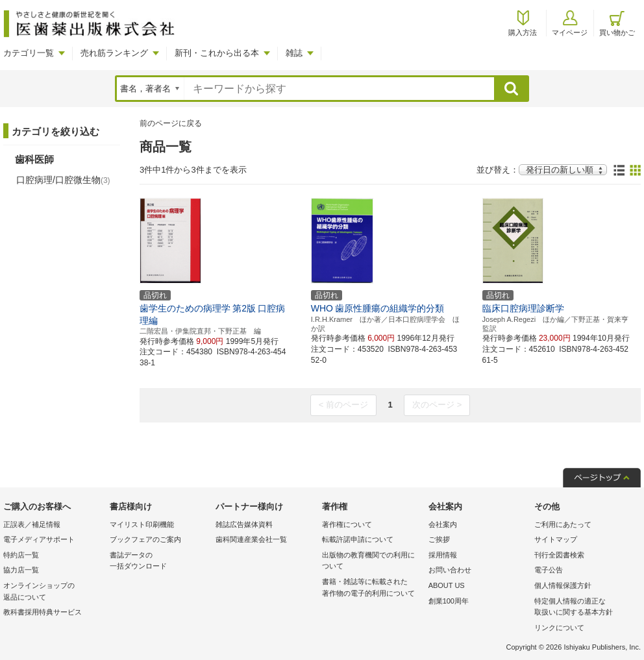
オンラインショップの (53, 592)
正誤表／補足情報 (32, 524)
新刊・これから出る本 (217, 53)
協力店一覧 (21, 570)
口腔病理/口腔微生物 (63, 180)
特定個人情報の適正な (584, 608)
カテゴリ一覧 (29, 53)
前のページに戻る (171, 123)
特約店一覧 (21, 555)
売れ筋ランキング (114, 53)
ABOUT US (447, 585)
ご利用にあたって (563, 524)
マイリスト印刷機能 (142, 524)
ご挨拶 (439, 539)
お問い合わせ (450, 570)
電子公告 (549, 570)
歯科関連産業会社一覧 (251, 539)
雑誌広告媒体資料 (244, 524)
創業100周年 (449, 601)
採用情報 (443, 555)
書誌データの (160, 562)
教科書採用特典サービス (43, 612)
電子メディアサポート (39, 539)
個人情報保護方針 (563, 585)
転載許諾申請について (358, 539)
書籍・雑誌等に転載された (372, 588)
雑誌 (294, 53)
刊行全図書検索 (559, 555)
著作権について (347, 524)
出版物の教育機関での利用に (372, 562)
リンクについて (559, 628)
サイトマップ (556, 539)
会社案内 (443, 524)
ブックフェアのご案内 (145, 539)
